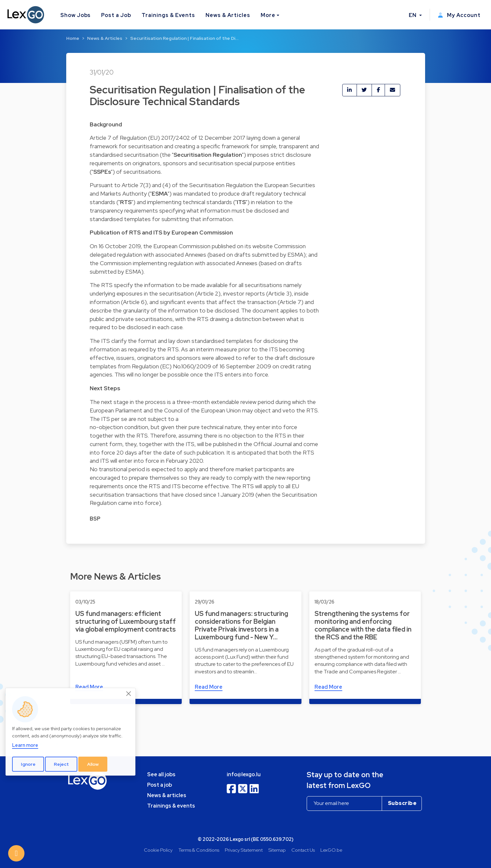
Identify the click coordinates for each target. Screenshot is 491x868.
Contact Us (303, 850)
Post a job (160, 785)
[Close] (129, 694)
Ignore (28, 764)
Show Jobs (76, 15)
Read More (209, 687)
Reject (61, 764)
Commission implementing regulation (147, 263)
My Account (459, 15)
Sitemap (277, 850)
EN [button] (413, 15)
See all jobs (161, 774)
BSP (95, 519)
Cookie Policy (158, 850)
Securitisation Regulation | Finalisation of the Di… (184, 38)
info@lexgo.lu (244, 774)
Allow (93, 764)
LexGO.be (331, 850)
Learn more (25, 745)
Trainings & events (171, 806)
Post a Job (116, 15)
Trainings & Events (168, 15)
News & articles (167, 795)
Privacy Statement (244, 850)
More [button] (268, 15)
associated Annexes (181, 255)
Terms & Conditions (199, 850)
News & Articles (228, 15)
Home (73, 38)
